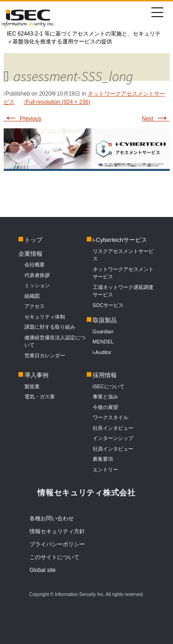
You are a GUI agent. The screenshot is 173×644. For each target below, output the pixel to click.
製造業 (32, 386)
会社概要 (35, 265)
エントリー (105, 469)
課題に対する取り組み (50, 327)
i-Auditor (102, 352)
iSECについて (109, 386)
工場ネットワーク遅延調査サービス (123, 291)
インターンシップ (113, 438)
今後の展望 (105, 407)
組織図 (32, 296)
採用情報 (105, 375)
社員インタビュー (113, 449)
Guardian (103, 331)
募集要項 (103, 459)
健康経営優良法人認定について (55, 341)
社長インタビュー (113, 428)
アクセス (35, 306)
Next (155, 119)
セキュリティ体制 (45, 317)
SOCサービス (111, 305)
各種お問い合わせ (52, 518)
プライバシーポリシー (57, 544)
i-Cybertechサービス (120, 240)
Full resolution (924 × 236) (58, 102)
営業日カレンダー (45, 355)
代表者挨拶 (37, 275)
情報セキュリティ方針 (57, 531)
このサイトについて (54, 557)
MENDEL (103, 342)
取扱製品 (105, 320)
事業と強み (105, 397)
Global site (43, 570)
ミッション (37, 285)
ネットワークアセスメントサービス (123, 273)
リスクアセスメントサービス (123, 255)
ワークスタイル (110, 417)
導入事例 (36, 375)
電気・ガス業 (40, 397)
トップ (33, 240)
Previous (23, 119)
